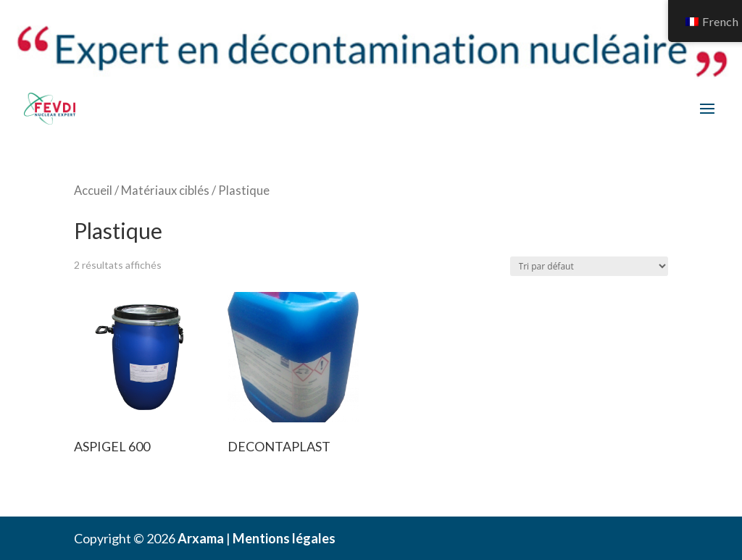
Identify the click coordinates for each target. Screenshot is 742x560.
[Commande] (589, 266)
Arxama (201, 538)
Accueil (93, 191)
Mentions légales (284, 538)
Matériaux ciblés (165, 191)
